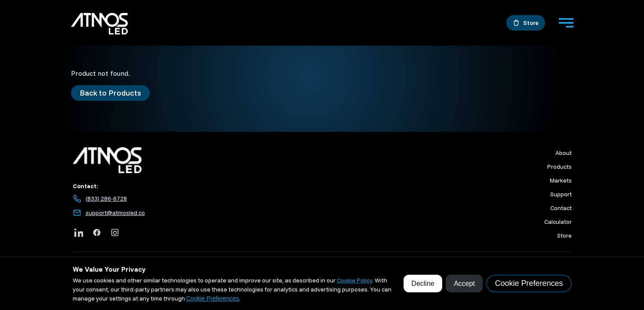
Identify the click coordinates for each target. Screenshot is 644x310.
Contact (561, 208)
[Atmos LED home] (204, 160)
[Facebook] (97, 232)
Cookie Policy (354, 280)
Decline (423, 284)
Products (559, 167)
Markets (561, 180)
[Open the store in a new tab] (526, 23)
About (564, 153)
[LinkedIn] (79, 232)
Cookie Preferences (213, 298)
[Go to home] (99, 25)
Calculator (558, 222)
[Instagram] (115, 232)
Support (561, 194)
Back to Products (110, 93)
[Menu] (566, 23)
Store (564, 236)
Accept (464, 284)
